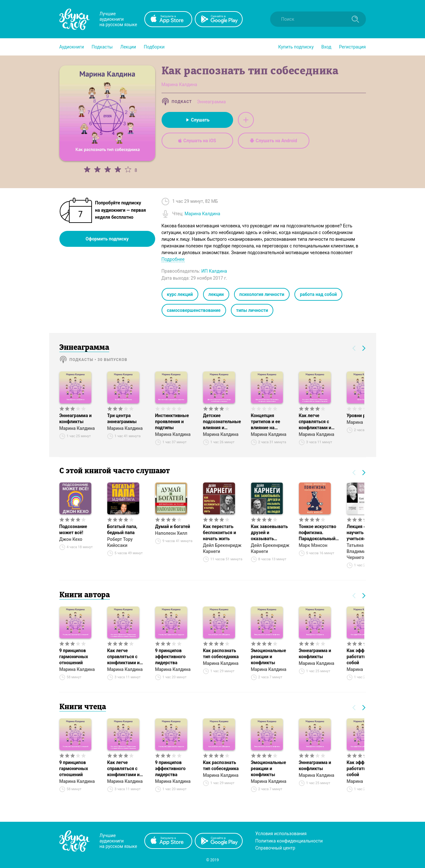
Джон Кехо (71, 539)
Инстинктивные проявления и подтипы (172, 422)
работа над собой (318, 294)
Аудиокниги (72, 47)
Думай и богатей (173, 526)
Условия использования (281, 834)
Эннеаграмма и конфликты (76, 419)
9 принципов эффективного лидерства (171, 657)
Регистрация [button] (353, 47)
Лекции (128, 47)
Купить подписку (296, 47)
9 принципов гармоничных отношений (74, 657)
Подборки (154, 47)
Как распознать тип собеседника (221, 654)
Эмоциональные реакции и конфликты (269, 657)
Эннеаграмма (211, 102)
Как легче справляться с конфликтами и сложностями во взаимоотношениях (320, 422)
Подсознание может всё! (73, 530)
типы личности (252, 310)
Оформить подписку (107, 239)
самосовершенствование (194, 310)
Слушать (197, 120)
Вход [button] (326, 47)
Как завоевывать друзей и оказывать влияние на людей (270, 533)
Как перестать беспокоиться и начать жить (220, 533)
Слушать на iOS (197, 141)
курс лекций (180, 294)
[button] (72, 47)
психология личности (262, 294)
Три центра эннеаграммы (122, 419)
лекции (216, 294)
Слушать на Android (274, 141)
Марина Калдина (77, 428)
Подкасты (102, 47)
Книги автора (85, 595)
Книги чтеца (83, 707)
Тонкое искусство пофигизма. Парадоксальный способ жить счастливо (318, 533)
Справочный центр (275, 848)
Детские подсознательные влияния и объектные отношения (222, 422)
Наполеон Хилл (171, 533)
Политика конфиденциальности (289, 841)
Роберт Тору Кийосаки (120, 542)
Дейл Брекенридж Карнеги (222, 548)
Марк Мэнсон (313, 545)
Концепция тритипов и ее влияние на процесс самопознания (266, 422)
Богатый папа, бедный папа (122, 530)
